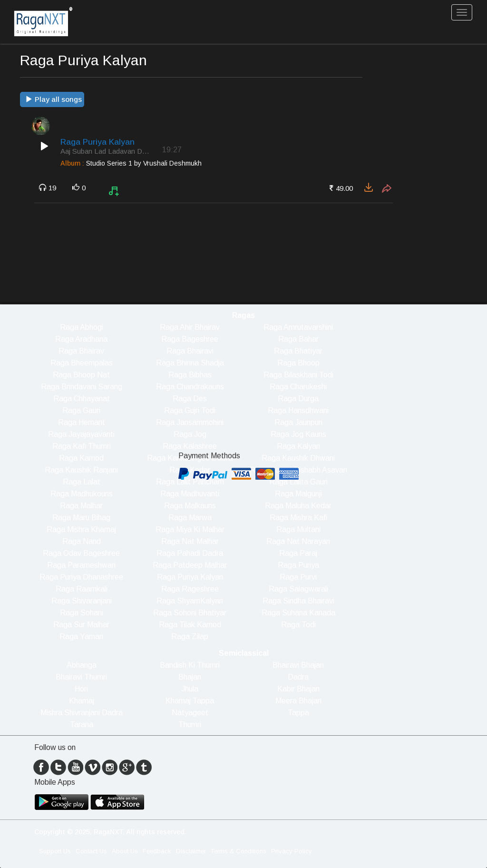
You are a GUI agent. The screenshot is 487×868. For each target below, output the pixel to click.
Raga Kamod (81, 458)
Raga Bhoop (298, 363)
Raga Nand (82, 541)
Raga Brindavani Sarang (82, 387)
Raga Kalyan (298, 446)
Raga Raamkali (82, 589)
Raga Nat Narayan (298, 541)
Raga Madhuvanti (190, 494)
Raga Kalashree (190, 446)
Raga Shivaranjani (82, 601)
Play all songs (54, 99)
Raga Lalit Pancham (190, 482)
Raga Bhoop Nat (81, 375)
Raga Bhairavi (190, 351)
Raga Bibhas (190, 375)
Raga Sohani (82, 613)
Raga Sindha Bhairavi (298, 601)
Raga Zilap (190, 636)
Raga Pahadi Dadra (190, 553)
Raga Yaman (81, 636)
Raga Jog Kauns (298, 434)
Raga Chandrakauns (190, 387)
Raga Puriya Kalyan (190, 577)
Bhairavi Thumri (81, 677)
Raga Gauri (81, 410)
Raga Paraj (298, 553)
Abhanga (82, 665)
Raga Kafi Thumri (82, 446)
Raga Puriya (298, 565)
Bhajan (190, 677)
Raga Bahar (298, 339)
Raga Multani (298, 529)
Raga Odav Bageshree (81, 553)
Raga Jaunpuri (298, 422)
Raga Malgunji (298, 494)
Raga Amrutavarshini (298, 327)
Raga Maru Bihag (81, 518)
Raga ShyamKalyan (190, 601)
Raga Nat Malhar (190, 541)
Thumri (190, 725)
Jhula (190, 689)
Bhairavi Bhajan (298, 665)
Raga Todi (298, 625)
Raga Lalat (82, 482)
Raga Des (190, 399)
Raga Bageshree (190, 339)
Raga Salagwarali (298, 589)
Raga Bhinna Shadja (190, 363)
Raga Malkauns (190, 506)
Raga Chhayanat (82, 399)
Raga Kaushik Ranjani (81, 470)
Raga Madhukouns (82, 494)
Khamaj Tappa (190, 701)
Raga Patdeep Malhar (190, 565)
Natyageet (190, 713)
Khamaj (82, 701)
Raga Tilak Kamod (190, 625)
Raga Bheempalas (82, 363)
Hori (81, 689)
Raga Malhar (81, 506)
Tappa (298, 713)
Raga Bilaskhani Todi (298, 375)
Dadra (298, 677)
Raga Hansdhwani (298, 410)
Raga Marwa (190, 518)
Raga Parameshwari (81, 565)
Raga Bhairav (81, 351)
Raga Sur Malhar (81, 625)
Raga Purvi (298, 577)
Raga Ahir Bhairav (190, 327)
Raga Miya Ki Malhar (190, 529)
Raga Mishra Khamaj (81, 529)
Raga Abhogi (82, 327)
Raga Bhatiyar (298, 351)
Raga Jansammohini (190, 422)
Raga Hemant (82, 422)
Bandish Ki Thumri (190, 665)
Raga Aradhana (81, 339)
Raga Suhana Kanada (298, 613)
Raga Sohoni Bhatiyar (190, 613)
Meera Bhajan (298, 701)
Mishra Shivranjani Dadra (82, 713)
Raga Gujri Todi (190, 410)
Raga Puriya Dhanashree (81, 577)
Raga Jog (190, 434)
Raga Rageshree (190, 589)
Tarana (82, 725)
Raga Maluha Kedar (298, 506)
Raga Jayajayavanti (81, 434)
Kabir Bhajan (298, 689)
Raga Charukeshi (298, 387)
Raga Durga (298, 399)
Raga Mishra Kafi (298, 518)
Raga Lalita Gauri (298, 482)
